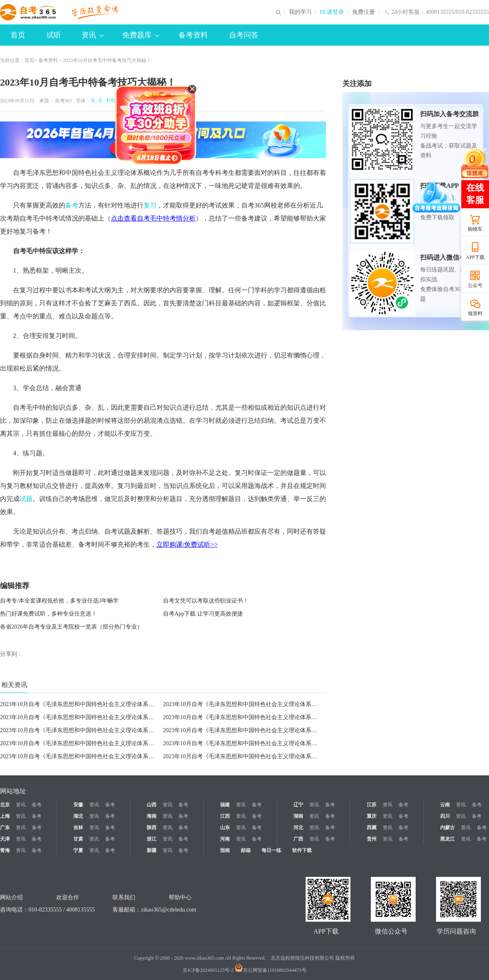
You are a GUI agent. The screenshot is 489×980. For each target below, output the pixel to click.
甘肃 (78, 839)
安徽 (78, 805)
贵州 (372, 839)
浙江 (152, 839)
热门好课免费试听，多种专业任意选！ (48, 614)
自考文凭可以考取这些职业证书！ (206, 601)
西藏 (372, 828)
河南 (225, 839)
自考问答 (244, 35)
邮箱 (246, 850)
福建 (225, 805)
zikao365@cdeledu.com (169, 910)
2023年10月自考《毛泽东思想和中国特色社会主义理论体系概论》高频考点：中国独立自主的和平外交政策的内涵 (143, 743)
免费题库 (141, 35)
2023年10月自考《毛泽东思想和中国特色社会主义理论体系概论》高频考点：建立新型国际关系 (283, 743)
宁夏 (78, 850)
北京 (5, 805)
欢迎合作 (68, 897)
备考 (72, 205)
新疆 (152, 850)
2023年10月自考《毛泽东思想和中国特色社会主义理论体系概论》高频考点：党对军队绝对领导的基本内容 (134, 717)
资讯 (93, 35)
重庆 (372, 816)
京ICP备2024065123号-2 (208, 970)
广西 (298, 839)
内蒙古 (447, 828)
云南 (445, 805)
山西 (152, 805)
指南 (225, 850)
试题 (26, 499)
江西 (225, 816)
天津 (5, 839)
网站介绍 (11, 897)
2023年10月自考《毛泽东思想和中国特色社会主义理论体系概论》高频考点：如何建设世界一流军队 (289, 730)
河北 (298, 828)
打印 (110, 101)
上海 (5, 816)
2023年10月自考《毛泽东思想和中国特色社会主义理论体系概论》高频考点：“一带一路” (274, 756)
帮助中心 (180, 897)
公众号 (475, 285)
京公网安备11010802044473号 (271, 970)
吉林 (78, 828)
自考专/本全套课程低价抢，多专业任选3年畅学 (59, 601)
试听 (54, 35)
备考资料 (193, 35)
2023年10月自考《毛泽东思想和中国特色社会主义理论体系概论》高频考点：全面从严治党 (277, 704)
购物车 (475, 229)
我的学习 (300, 12)
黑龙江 (447, 839)
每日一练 (271, 850)
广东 (5, 828)
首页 (18, 35)
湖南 (298, 816)
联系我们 (124, 897)
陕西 (152, 828)
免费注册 (363, 12)
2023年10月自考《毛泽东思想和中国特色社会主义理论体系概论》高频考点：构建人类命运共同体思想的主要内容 (143, 756)
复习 (150, 205)
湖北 (78, 816)
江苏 (372, 805)
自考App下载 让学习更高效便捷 (203, 614)
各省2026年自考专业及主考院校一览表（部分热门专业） (71, 627)
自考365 (64, 101)
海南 (152, 816)
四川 (445, 816)
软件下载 (302, 850)
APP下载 (475, 257)
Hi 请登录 (332, 12)
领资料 (475, 313)
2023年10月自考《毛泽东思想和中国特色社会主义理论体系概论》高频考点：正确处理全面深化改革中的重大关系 (143, 704)
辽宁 (298, 805)
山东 (225, 828)
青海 (5, 850)
